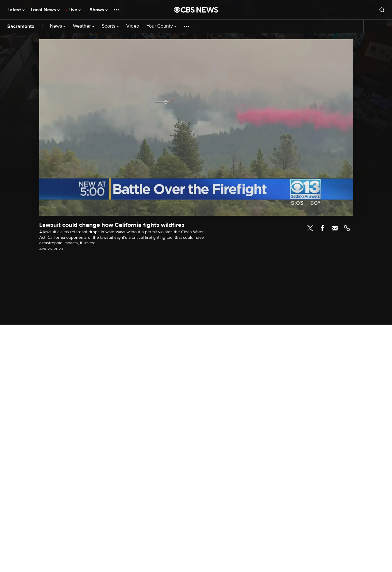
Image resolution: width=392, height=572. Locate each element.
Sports (110, 26)
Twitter (310, 228)
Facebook (322, 228)
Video (133, 26)
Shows (99, 10)
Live (75, 10)
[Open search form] (382, 10)
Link (347, 228)
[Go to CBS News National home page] (196, 10)
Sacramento (21, 26)
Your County (162, 26)
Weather (84, 26)
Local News (45, 10)
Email (335, 228)
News (58, 26)
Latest (16, 10)
